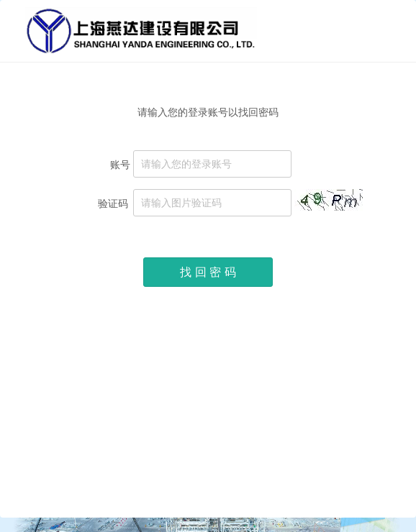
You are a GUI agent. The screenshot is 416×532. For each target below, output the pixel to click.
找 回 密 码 (208, 272)
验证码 (114, 203)
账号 (120, 164)
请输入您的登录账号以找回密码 (208, 112)
